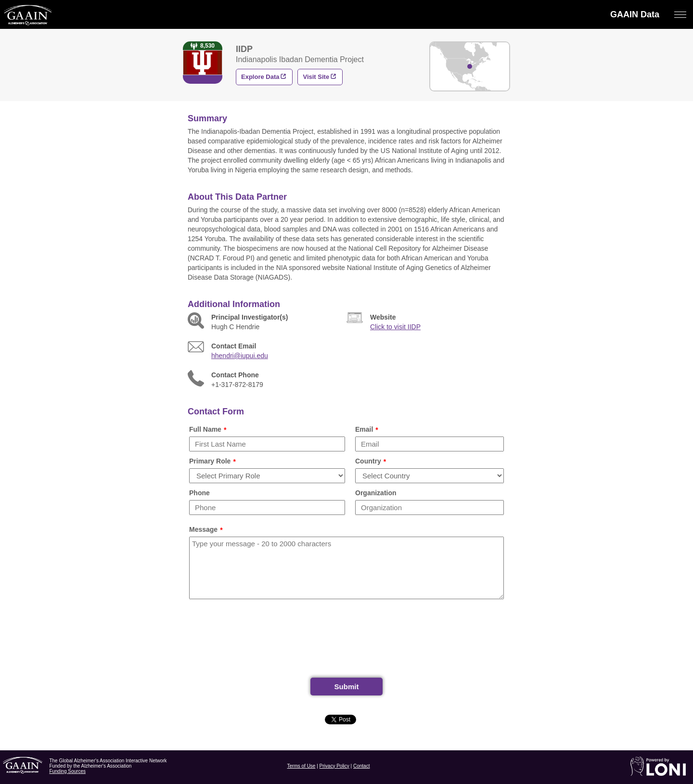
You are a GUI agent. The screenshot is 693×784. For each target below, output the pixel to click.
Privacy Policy (334, 766)
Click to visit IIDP (395, 327)
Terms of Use (302, 766)
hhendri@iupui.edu (240, 356)
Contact (361, 766)
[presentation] (346, 642)
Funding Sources (67, 771)
